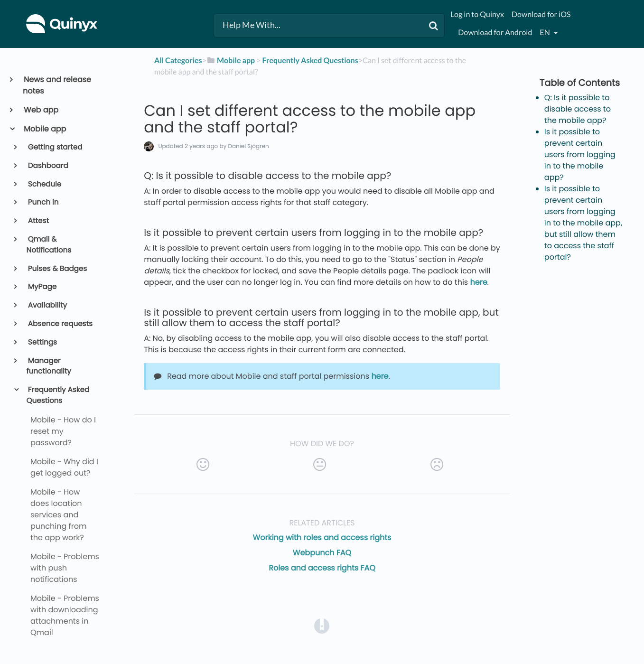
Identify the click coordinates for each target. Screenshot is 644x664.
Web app (41, 110)
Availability (47, 305)
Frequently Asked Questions (58, 395)
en (545, 33)
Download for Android (495, 33)
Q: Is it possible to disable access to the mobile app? (578, 109)
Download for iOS (541, 14)
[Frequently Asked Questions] (310, 61)
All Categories (178, 61)
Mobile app (44, 129)
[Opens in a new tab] (322, 625)
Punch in (43, 202)
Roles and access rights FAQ (322, 568)
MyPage (42, 287)
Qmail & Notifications (49, 245)
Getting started (55, 147)
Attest (38, 221)
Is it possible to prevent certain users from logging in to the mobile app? (580, 154)
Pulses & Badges (57, 269)
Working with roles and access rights (322, 538)
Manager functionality (49, 366)
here (479, 282)
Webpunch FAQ (322, 553)
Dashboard (47, 166)
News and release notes (57, 85)
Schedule (44, 184)
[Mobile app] (231, 61)
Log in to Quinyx (477, 14)
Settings (42, 342)
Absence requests (60, 324)
